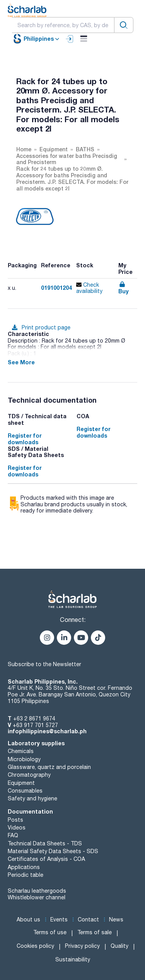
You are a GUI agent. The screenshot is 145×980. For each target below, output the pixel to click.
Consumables (25, 791)
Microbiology (24, 759)
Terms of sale (95, 932)
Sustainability (73, 959)
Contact (88, 919)
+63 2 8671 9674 (34, 719)
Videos (17, 828)
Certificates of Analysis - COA (46, 859)
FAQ (13, 835)
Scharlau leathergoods (37, 891)
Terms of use (50, 932)
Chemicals (21, 751)
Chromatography (29, 775)
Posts (15, 820)
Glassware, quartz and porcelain (49, 767)
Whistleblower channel (37, 897)
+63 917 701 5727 (35, 725)
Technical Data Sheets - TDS (45, 843)
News (116, 919)
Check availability (89, 288)
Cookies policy (35, 946)
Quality (119, 946)
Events (59, 919)
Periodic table (26, 875)
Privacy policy (82, 946)
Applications (24, 867)
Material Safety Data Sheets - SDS (53, 851)
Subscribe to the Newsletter (44, 664)
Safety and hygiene (32, 798)
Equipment (21, 783)
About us (28, 919)
